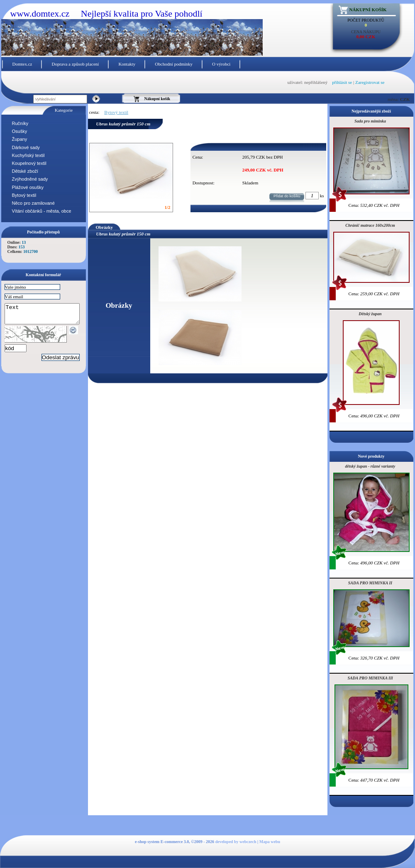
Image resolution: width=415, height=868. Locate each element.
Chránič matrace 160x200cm (370, 225)
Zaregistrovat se (370, 82)
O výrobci (221, 64)
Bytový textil (24, 195)
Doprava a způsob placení (75, 64)
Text (46, 316)
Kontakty (127, 64)
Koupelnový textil (29, 163)
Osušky (20, 131)
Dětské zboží (25, 171)
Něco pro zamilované (33, 203)
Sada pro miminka (370, 121)
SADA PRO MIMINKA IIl (370, 678)
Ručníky (20, 123)
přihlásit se (342, 82)
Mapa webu (270, 842)
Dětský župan (370, 314)
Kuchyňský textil (28, 155)
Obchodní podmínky (174, 64)
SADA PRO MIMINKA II (370, 583)
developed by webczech (236, 842)
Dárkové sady (26, 147)
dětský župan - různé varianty (370, 466)
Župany (20, 139)
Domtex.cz (22, 64)
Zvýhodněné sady (30, 179)
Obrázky (105, 227)
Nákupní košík (368, 10)
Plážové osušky (28, 187)
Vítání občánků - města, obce (42, 211)
